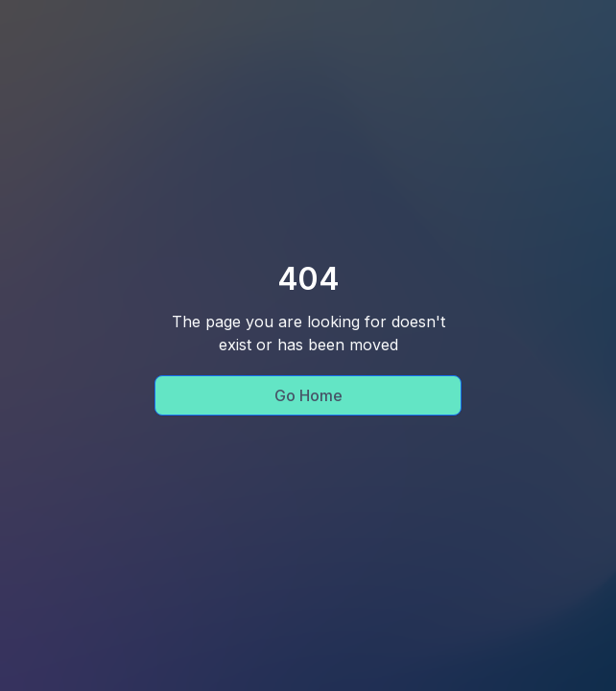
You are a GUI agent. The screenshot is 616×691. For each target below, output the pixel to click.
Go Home (308, 395)
